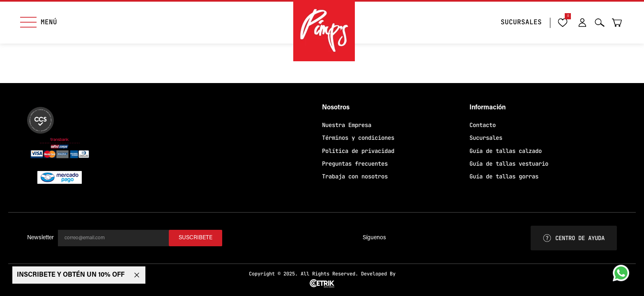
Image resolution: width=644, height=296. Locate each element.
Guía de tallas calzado (506, 151)
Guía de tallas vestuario (509, 164)
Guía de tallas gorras (504, 176)
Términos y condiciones (358, 138)
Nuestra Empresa (347, 125)
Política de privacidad (358, 151)
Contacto (483, 125)
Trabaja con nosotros (355, 176)
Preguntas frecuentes (355, 164)
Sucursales (486, 138)
